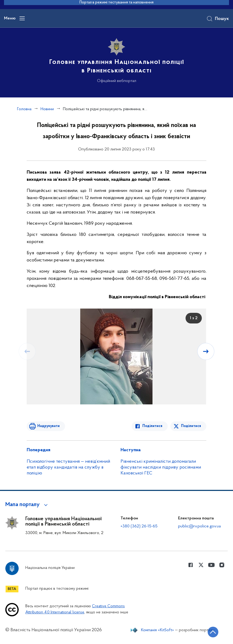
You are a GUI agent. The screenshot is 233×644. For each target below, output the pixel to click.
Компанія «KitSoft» (158, 630)
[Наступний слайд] (206, 351)
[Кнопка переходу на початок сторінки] (213, 632)
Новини (47, 109)
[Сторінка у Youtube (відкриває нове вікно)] (211, 565)
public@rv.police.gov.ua (199, 526)
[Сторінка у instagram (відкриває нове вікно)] (222, 565)
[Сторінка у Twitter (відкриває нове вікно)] (201, 565)
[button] (27, 505)
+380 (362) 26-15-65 (139, 526)
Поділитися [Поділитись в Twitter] (191, 426)
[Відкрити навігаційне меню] (22, 18)
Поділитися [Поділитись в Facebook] (152, 426)
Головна (24, 109)
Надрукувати (49, 426)
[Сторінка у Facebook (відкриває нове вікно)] (191, 565)
